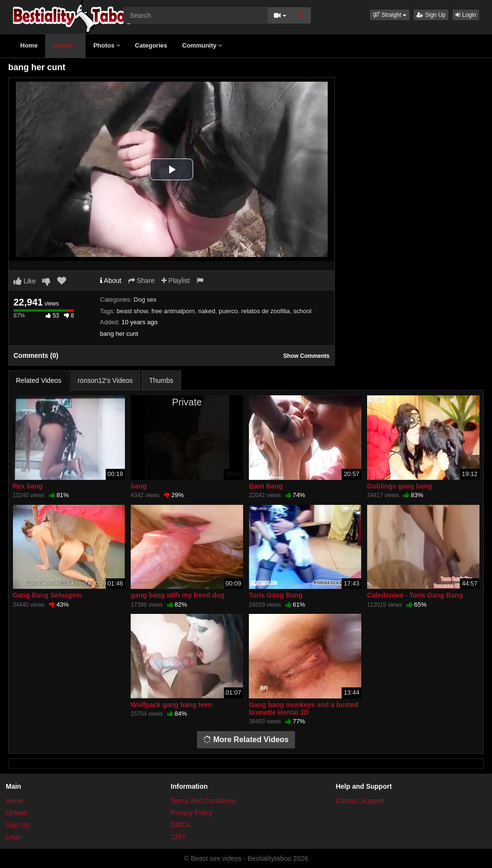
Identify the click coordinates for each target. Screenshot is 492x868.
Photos (107, 45)
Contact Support (360, 801)
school (303, 311)
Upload (16, 813)
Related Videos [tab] (39, 380)
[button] (390, 15)
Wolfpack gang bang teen (171, 705)
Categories (151, 45)
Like (25, 281)
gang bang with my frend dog (178, 595)
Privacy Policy (191, 813)
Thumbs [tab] (161, 380)
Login (466, 15)
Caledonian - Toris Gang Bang (415, 595)
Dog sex (145, 300)
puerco (228, 311)
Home (29, 45)
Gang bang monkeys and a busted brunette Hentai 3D (304, 709)
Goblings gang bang (400, 486)
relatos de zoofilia (265, 311)
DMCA (180, 825)
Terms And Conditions (203, 801)
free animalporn (173, 311)
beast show (132, 311)
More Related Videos (246, 740)
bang (139, 486)
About (111, 281)
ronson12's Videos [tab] (105, 380)
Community (202, 45)
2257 (178, 837)
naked (207, 311)
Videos (65, 45)
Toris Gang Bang (276, 595)
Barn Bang (266, 486)
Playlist (176, 281)
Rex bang (28, 486)
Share (141, 281)
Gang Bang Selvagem (47, 595)
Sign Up (431, 15)
